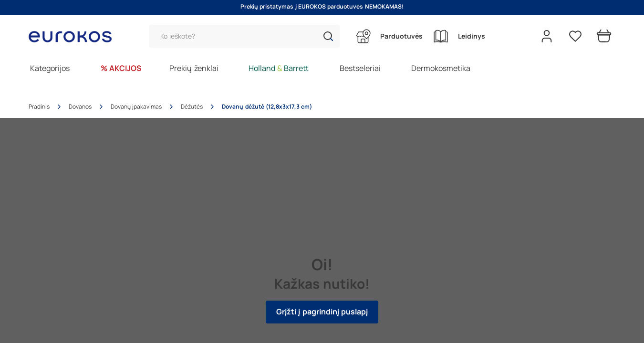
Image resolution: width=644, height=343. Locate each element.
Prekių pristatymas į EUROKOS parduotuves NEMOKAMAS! (322, 7)
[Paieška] (244, 36)
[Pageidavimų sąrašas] (575, 36)
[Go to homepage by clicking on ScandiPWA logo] (74, 36)
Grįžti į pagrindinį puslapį (322, 312)
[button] (328, 36)
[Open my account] (547, 36)
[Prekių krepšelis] (604, 36)
